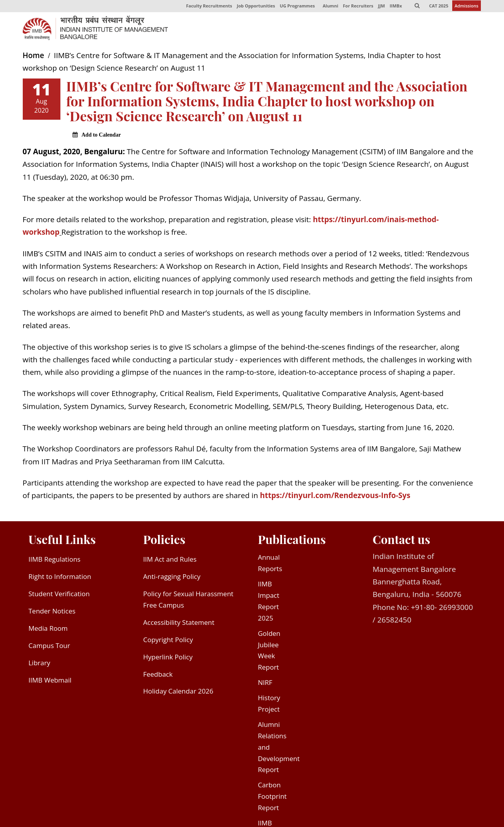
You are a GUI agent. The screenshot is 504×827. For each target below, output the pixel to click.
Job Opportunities (252, 7)
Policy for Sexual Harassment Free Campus (188, 602)
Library (39, 665)
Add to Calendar (101, 137)
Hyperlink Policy (168, 659)
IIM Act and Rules (170, 561)
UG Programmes (294, 7)
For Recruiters (356, 7)
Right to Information (60, 579)
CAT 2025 (438, 7)
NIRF (265, 685)
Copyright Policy (168, 642)
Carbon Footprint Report (272, 799)
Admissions (467, 7)
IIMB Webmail (50, 682)
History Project (269, 706)
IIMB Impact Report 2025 (269, 603)
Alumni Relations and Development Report (279, 749)
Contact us (401, 541)
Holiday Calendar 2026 (178, 693)
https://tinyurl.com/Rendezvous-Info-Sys (335, 498)
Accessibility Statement (179, 625)
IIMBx (394, 7)
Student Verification (59, 596)
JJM (380, 7)
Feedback (158, 676)
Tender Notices (52, 613)
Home (34, 58)
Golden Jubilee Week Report (269, 653)
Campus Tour (49, 648)
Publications (292, 541)
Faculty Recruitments (205, 7)
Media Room (48, 631)
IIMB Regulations (55, 561)
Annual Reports (270, 565)
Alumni (328, 7)
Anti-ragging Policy (172, 579)
